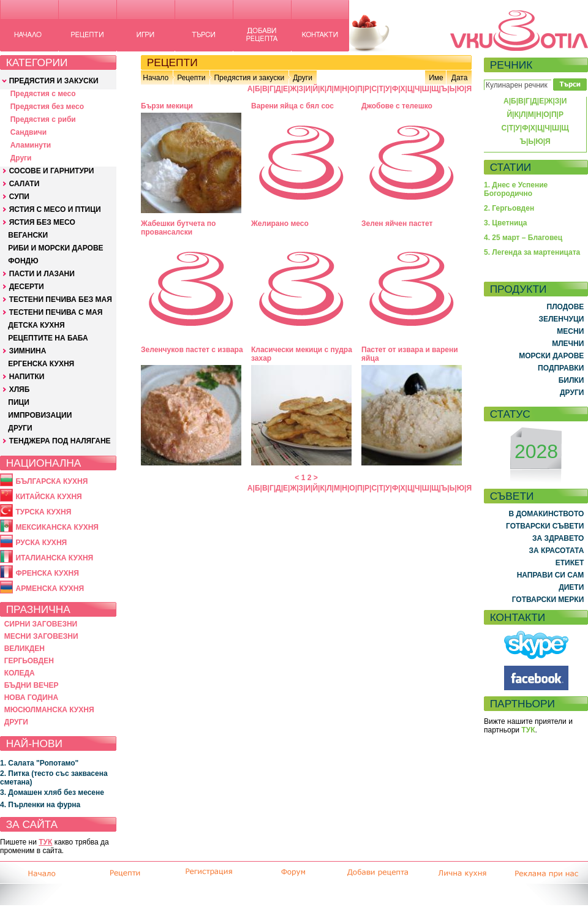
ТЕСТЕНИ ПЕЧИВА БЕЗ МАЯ (61, 299)
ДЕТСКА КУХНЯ (36, 325)
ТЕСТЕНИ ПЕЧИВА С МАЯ (56, 312)
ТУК (45, 842)
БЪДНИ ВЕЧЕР (32, 685)
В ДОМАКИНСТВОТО (546, 514)
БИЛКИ (571, 380)
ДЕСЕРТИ (27, 287)
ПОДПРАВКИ (561, 368)
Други (21, 158)
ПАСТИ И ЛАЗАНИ (42, 274)
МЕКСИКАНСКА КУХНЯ (57, 527)
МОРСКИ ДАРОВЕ (551, 356)
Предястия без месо (47, 107)
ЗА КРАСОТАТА (557, 551)
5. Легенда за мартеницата (532, 252)
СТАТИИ (511, 167)
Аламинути (31, 145)
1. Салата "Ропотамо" (39, 763)
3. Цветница (506, 223)
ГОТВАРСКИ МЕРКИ (548, 600)
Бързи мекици (167, 106)
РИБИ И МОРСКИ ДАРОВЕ (55, 248)
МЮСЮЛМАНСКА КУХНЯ (49, 710)
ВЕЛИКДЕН (24, 649)
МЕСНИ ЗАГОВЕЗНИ (41, 636)
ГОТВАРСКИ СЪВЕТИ (545, 526)
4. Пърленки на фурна (40, 805)
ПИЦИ (19, 402)
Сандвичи (28, 132)
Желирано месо (280, 224)
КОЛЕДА (20, 673)
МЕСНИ (570, 331)
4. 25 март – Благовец (523, 238)
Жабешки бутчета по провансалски (178, 228)
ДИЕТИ (571, 587)
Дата (460, 78)
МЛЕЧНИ (568, 344)
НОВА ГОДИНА (31, 698)
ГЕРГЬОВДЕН (29, 661)
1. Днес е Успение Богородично (516, 189)
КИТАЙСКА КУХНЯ (48, 497)
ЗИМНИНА (28, 351)
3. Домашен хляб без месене (52, 792)
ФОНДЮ (23, 261)
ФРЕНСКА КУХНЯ (47, 573)
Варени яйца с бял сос (292, 106)
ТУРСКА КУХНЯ (43, 512)
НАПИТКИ (27, 377)
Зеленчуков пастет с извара (192, 350)
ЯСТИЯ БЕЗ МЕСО (42, 222)
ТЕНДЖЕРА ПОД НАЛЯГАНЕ (60, 441)
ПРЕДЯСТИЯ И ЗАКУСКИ (54, 81)
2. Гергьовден (509, 208)
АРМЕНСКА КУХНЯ (50, 589)
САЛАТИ (24, 184)
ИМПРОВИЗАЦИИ (40, 415)
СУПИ (19, 197)
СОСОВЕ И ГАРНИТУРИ (52, 171)
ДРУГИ (20, 428)
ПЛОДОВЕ (566, 307)
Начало (156, 78)
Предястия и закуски (249, 78)
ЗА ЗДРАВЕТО (558, 538)
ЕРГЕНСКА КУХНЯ (41, 364)
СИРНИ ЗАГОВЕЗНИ (41, 624)
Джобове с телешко (397, 106)
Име (436, 78)
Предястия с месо (43, 94)
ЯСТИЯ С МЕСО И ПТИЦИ (55, 209)
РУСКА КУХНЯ (41, 543)
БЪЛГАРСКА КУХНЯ (51, 481)
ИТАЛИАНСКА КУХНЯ (54, 558)
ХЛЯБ (20, 390)
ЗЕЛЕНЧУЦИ (561, 319)
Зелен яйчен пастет (397, 224)
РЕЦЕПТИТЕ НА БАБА (48, 338)
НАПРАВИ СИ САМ (551, 575)
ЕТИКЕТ (570, 563)
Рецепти (191, 78)
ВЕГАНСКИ (28, 235)
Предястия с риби (43, 119)
